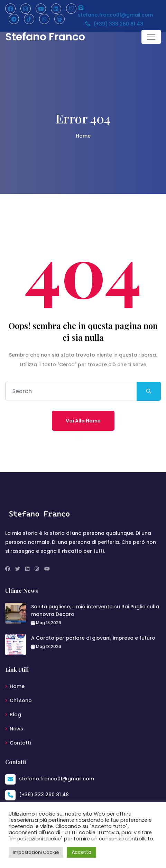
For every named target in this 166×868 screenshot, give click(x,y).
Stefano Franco (45, 37)
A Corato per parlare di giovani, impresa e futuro (93, 638)
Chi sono (21, 700)
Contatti (20, 743)
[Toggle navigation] (151, 37)
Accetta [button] (81, 852)
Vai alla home (83, 421)
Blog (15, 715)
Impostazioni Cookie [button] (36, 852)
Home (83, 136)
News (16, 729)
